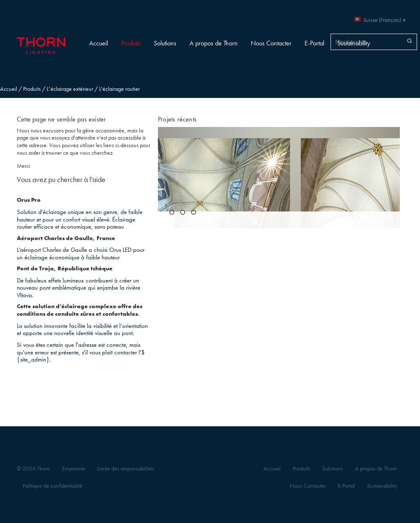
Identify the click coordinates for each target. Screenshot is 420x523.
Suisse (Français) (382, 20)
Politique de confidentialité (52, 486)
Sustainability (354, 43)
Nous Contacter (271, 43)
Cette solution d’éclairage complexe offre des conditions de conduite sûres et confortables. (80, 310)
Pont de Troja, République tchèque (65, 268)
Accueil (98, 43)
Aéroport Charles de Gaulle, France (66, 238)
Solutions (165, 43)
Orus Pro (29, 200)
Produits (131, 43)
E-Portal (314, 43)
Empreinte (74, 469)
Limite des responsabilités (126, 469)
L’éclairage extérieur (70, 89)
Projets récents (177, 119)
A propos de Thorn (214, 43)
